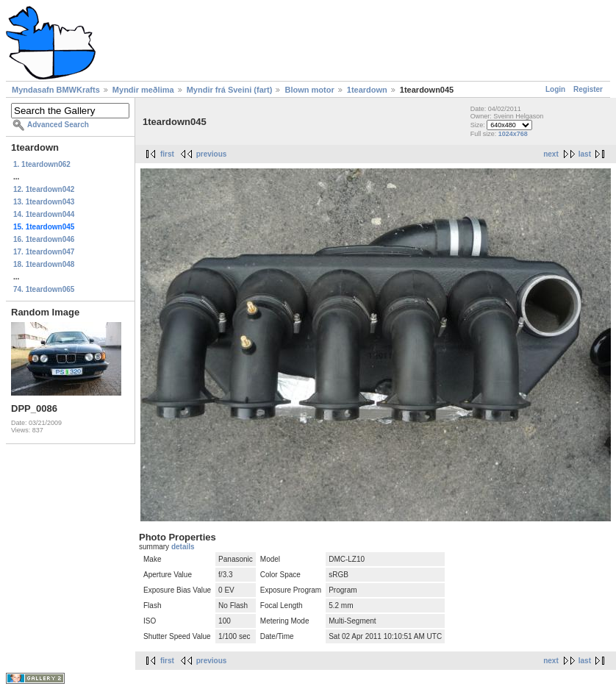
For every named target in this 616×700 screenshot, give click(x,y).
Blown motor (309, 90)
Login (555, 89)
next (551, 154)
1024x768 (513, 134)
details (183, 547)
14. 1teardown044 (44, 214)
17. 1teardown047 (44, 252)
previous (212, 154)
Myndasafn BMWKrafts (56, 90)
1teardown (367, 90)
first (167, 154)
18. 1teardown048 (44, 264)
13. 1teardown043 (44, 202)
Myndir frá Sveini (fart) (230, 90)
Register (588, 89)
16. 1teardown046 (44, 239)
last (585, 154)
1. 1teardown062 (42, 164)
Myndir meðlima (143, 90)
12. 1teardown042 (44, 189)
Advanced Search (58, 125)
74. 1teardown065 (44, 289)
